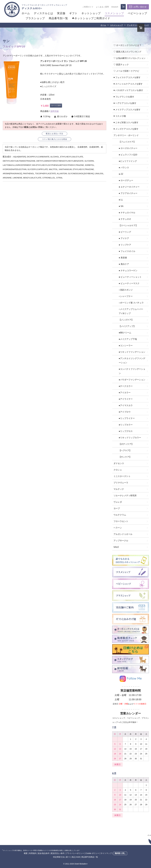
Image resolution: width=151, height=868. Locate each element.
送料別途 (55, 111)
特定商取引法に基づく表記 (64, 857)
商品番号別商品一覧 (90, 857)
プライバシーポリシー (75, 853)
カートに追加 (56, 105)
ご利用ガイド (88, 7)
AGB (78, 857)
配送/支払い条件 (58, 853)
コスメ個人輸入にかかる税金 (54, 139)
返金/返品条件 (44, 853)
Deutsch (115, 7)
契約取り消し (120, 853)
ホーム (103, 25)
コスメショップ (116, 25)
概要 (26, 853)
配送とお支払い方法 (55, 134)
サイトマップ (106, 853)
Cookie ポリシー (92, 853)
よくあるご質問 (102, 7)
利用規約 (33, 853)
